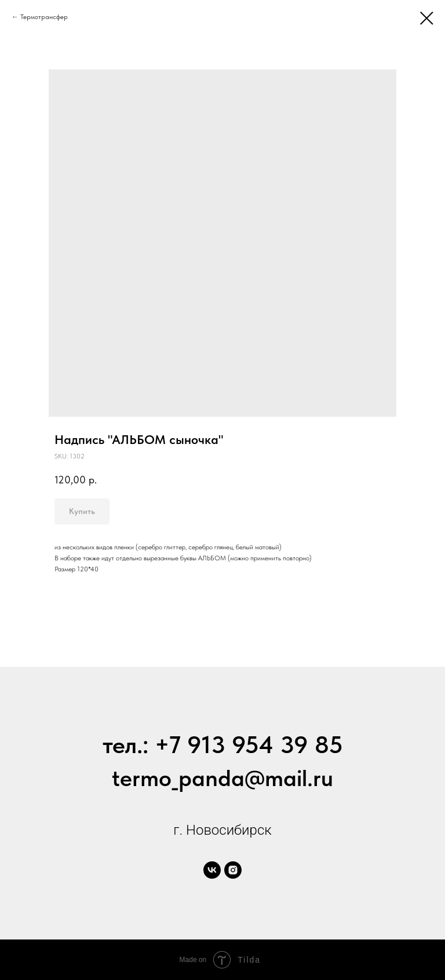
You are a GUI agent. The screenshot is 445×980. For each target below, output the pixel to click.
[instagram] (233, 870)
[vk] (212, 870)
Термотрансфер (44, 17)
